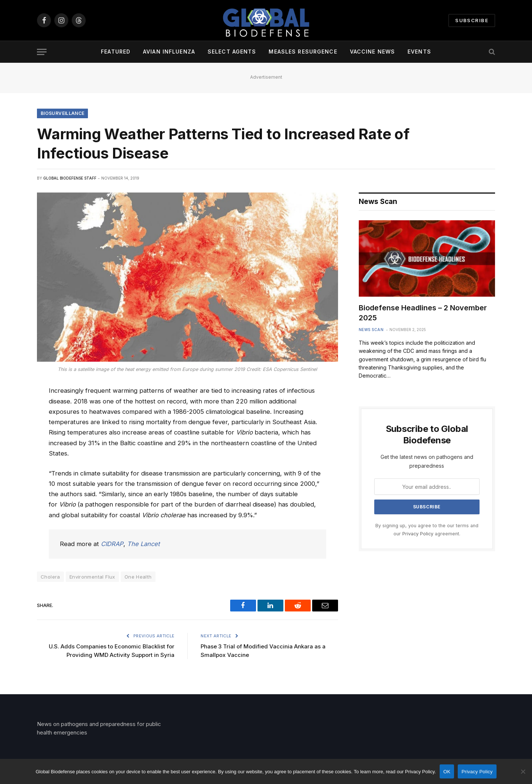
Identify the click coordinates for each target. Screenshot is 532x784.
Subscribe (472, 20)
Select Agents (232, 52)
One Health (138, 577)
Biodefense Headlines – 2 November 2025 (423, 313)
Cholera (50, 577)
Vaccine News (372, 52)
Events (419, 52)
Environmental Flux (92, 577)
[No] (523, 771)
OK (447, 772)
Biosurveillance (62, 113)
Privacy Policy (418, 534)
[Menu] (42, 52)
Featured (116, 52)
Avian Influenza (169, 52)
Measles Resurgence (303, 52)
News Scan (371, 330)
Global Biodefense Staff (70, 178)
